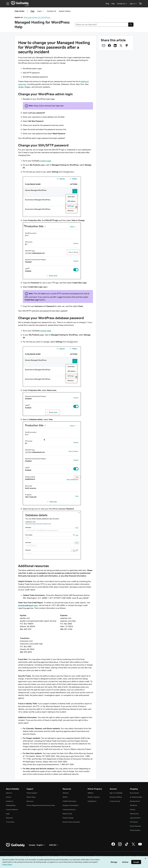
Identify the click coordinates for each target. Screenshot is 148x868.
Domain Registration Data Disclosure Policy (41, 805)
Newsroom (9, 818)
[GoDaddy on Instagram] (120, 846)
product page (46, 161)
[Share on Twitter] (121, 46)
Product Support (32, 793)
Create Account (115, 801)
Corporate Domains (69, 809)
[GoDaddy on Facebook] (113, 846)
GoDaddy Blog (11, 805)
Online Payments (136, 826)
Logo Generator (135, 818)
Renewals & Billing (116, 797)
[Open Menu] (7, 4)
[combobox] (102, 25)
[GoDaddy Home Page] (15, 845)
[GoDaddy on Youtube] (140, 846)
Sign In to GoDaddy (116, 793)
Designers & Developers (71, 805)
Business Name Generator (71, 822)
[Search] (131, 25)
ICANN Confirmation (69, 801)
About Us (9, 793)
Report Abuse (31, 797)
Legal (8, 814)
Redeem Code (67, 814)
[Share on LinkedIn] (115, 46)
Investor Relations (12, 809)
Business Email (135, 801)
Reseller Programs (94, 797)
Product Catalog (68, 818)
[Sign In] (133, 4)
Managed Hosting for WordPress (37, 17)
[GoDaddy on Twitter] (133, 846)
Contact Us (52, 11)
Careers (9, 797)
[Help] (113, 4)
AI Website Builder (136, 797)
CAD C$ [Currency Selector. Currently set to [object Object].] (54, 845)
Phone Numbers (135, 830)
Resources (30, 801)
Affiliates (90, 793)
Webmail (66, 793)
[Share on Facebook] (109, 46)
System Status (65, 11)
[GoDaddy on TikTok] (127, 846)
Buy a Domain (134, 793)
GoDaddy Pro (92, 801)
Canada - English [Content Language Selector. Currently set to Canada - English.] (37, 845)
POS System (134, 822)
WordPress (134, 805)
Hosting (133, 809)
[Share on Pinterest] (127, 46)
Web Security (134, 814)
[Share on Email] (104, 46)
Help (32, 11)
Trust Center (10, 822)
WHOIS (65, 797)
